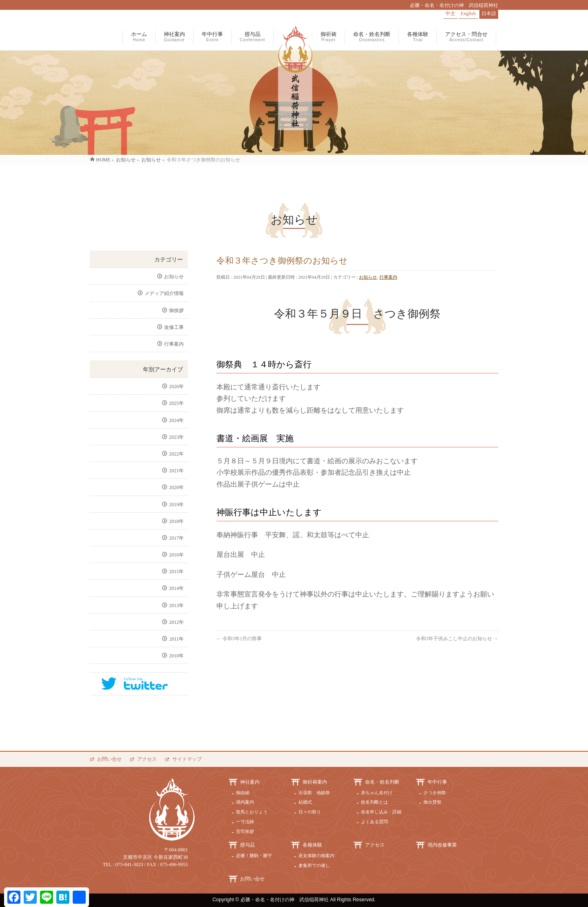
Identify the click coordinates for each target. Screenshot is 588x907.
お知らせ (368, 277)
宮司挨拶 (245, 831)
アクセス (147, 759)
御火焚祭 (432, 802)
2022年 (176, 454)
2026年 (176, 386)
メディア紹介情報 (164, 293)
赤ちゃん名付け (377, 793)
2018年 (176, 521)
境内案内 (245, 802)
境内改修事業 (442, 845)
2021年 (176, 471)
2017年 (176, 538)
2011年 (176, 639)
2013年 (176, 605)
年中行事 (437, 782)
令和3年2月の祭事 (239, 639)
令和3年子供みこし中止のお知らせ (457, 639)
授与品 (247, 845)
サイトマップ (187, 759)
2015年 (176, 572)
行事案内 (388, 277)
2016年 (176, 555)
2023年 (176, 437)
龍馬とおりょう (252, 812)
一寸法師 (245, 822)
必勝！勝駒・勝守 (254, 856)
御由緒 (243, 793)
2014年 (176, 588)
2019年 (176, 505)
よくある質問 (374, 822)
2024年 (176, 420)
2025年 (176, 403)
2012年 (176, 622)
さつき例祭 (435, 793)
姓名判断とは (374, 802)
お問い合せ (109, 759)
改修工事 (174, 327)
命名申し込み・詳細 (381, 812)
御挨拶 (176, 311)
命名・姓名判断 (382, 782)
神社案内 (250, 782)
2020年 (176, 487)
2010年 (176, 656)
